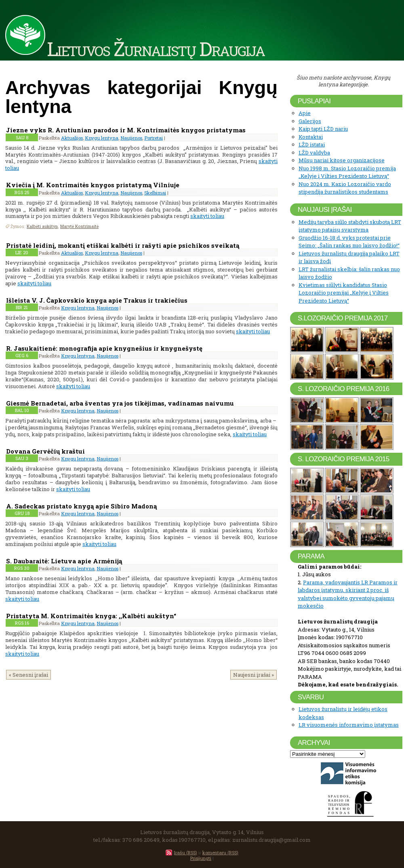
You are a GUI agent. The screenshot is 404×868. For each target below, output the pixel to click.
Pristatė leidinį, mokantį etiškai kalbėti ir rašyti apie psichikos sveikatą (123, 245)
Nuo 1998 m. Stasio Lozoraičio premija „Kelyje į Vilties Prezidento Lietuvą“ (347, 172)
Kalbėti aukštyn (42, 226)
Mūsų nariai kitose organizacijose (342, 160)
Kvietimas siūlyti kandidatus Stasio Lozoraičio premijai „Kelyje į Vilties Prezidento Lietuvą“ (344, 293)
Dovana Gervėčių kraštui (45, 451)
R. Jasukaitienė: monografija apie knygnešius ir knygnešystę (104, 348)
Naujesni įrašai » (254, 675)
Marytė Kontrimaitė (79, 226)
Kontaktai (311, 137)
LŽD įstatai (312, 144)
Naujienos (131, 138)
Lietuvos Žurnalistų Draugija (156, 48)
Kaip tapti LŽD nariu (323, 129)
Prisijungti (201, 858)
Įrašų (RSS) (185, 852)
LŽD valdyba (314, 153)
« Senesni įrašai (28, 675)
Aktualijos (72, 138)
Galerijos (310, 121)
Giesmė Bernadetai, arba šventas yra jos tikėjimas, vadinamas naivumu (120, 403)
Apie (305, 113)
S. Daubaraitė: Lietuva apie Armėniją (64, 561)
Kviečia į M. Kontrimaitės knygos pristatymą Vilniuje (93, 185)
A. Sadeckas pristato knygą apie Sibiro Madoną (81, 506)
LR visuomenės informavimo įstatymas (349, 725)
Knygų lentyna (102, 138)
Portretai (154, 138)
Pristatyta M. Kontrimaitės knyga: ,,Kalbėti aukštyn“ (92, 616)
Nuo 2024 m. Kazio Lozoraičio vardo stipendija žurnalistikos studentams (345, 188)
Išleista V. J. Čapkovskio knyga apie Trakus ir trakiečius (97, 300)
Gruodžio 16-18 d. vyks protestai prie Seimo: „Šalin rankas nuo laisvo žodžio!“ (349, 242)
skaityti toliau (207, 216)
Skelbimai (155, 193)
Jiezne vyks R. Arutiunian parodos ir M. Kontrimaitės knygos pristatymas (126, 130)
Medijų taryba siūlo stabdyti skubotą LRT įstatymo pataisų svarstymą (350, 226)
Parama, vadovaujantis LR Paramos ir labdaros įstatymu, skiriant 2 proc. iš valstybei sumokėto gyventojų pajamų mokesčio (348, 594)
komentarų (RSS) (220, 852)
